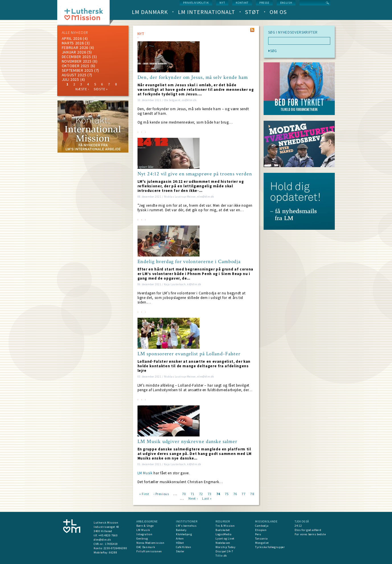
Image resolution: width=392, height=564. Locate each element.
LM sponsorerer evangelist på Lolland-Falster (189, 354)
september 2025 (78, 70)
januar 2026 (74, 52)
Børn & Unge (145, 526)
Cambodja (262, 526)
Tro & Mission (225, 526)
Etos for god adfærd (308, 530)
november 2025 (77, 61)
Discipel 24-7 (224, 551)
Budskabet (223, 530)
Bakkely (181, 530)
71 (193, 494)
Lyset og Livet (225, 539)
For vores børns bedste (310, 534)
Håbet (180, 543)
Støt (252, 12)
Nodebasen (223, 543)
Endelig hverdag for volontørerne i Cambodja (189, 262)
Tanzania (261, 539)
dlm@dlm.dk (102, 540)
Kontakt (242, 3)
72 (201, 494)
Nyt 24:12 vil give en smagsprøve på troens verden (195, 174)
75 (227, 494)
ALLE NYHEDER (75, 32)
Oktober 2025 (76, 66)
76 (235, 494)
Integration (144, 534)
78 (252, 494)
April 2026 (72, 38)
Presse (264, 3)
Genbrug (142, 539)
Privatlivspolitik (196, 3)
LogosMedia (224, 534)
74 (218, 494)
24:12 (298, 526)
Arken (180, 539)
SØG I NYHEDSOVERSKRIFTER (293, 32)
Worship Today (225, 547)
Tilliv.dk (221, 556)
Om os (278, 12)
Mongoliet (262, 543)
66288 (113, 552)
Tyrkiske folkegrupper (270, 547)
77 (244, 494)
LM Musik (145, 473)
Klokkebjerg (184, 534)
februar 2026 (75, 48)
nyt (222, 3)
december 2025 (76, 57)
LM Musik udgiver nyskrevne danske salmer (187, 442)
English (286, 3)
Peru (258, 534)
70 (184, 494)
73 (210, 494)
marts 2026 (73, 43)
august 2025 (74, 75)
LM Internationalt (207, 12)
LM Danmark (150, 12)
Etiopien (261, 530)
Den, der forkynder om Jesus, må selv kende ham (193, 77)
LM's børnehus (186, 526)
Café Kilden (183, 547)
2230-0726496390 (115, 548)
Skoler (180, 551)
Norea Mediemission (150, 543)
